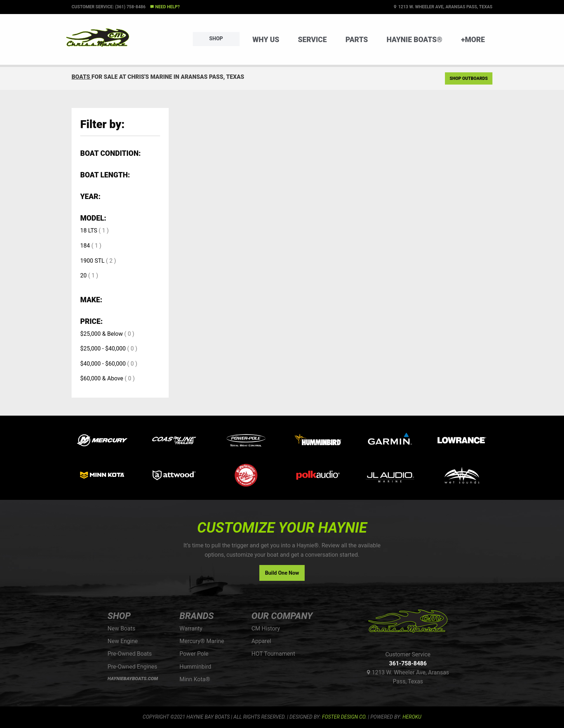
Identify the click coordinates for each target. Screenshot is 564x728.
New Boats (121, 628)
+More (473, 40)
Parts (356, 40)
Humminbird (195, 667)
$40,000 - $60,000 (103, 364)
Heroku (412, 717)
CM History (266, 628)
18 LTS (89, 230)
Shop (216, 39)
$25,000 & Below (101, 334)
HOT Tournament (273, 654)
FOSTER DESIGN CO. (344, 717)
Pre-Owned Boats (130, 654)
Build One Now (282, 573)
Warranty (191, 628)
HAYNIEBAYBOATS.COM (133, 679)
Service (312, 40)
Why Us (266, 40)
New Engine (123, 641)
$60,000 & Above (102, 378)
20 (83, 275)
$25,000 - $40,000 (103, 349)
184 (85, 246)
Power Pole (194, 654)
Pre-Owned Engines (132, 667)
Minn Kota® (195, 679)
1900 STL (92, 261)
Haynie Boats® (415, 40)
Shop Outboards (469, 78)
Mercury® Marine (202, 641)
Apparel (261, 641)
